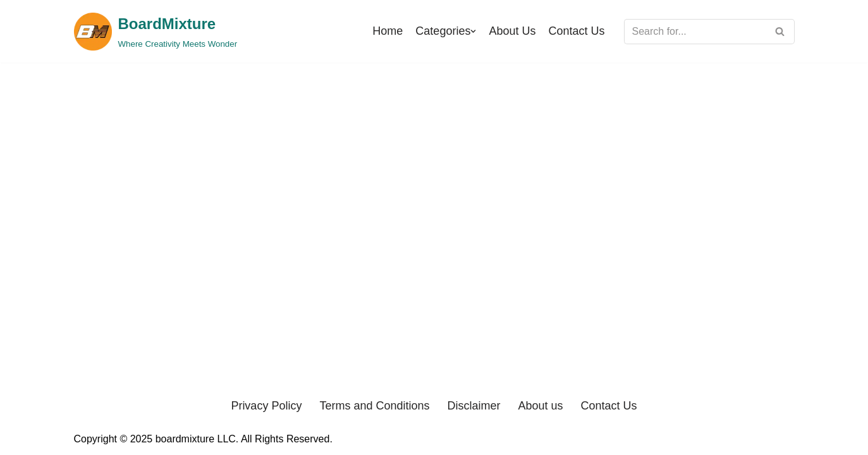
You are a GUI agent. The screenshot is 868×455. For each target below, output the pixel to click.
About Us (512, 31)
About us (541, 406)
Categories (443, 31)
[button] (473, 31)
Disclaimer (474, 406)
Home (388, 31)
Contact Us (576, 31)
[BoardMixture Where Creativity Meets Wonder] (156, 31)
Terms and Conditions (374, 406)
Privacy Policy (266, 406)
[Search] (695, 32)
